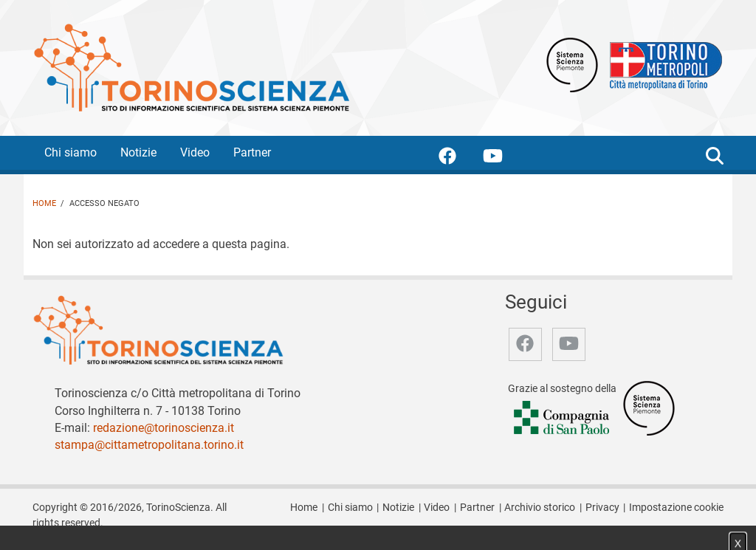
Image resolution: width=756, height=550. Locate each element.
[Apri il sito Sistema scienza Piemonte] (572, 64)
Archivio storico (540, 508)
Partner (252, 152)
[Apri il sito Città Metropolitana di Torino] (662, 64)
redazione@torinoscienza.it (164, 428)
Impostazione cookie (676, 508)
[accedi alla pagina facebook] (459, 158)
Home (44, 203)
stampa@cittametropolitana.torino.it (149, 445)
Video (195, 152)
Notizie (138, 152)
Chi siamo (71, 152)
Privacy (602, 508)
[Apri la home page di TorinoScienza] (191, 67)
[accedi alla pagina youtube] (505, 158)
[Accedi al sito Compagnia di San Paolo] (563, 419)
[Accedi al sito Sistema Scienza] (649, 408)
